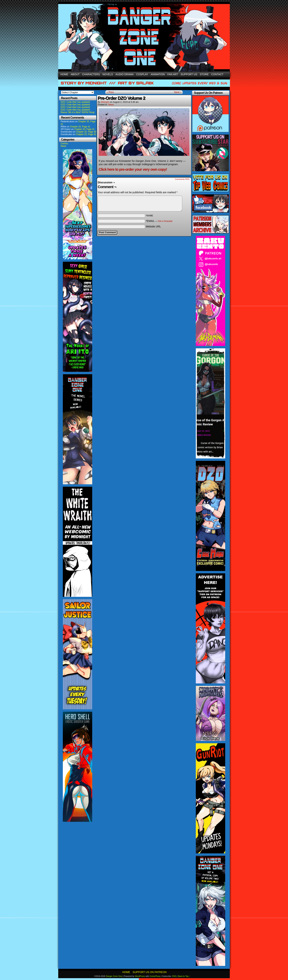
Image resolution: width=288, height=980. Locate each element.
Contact (217, 74)
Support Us (189, 74)
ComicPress (155, 976)
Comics (64, 144)
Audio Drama (125, 74)
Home (64, 74)
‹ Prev (110, 92)
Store (204, 74)
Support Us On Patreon (150, 972)
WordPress (140, 976)
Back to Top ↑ (184, 976)
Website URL (153, 226)
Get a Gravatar (165, 221)
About (75, 74)
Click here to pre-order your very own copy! (133, 169)
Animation (158, 74)
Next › (178, 92)
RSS (174, 976)
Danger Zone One (114, 976)
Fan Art (173, 74)
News (63, 146)
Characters (91, 74)
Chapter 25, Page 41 (80, 127)
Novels (108, 74)
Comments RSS (182, 179)
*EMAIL (159, 221)
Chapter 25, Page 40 (86, 132)
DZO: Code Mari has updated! (75, 102)
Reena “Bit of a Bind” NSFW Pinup (78, 112)
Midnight (105, 102)
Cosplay (142, 74)
